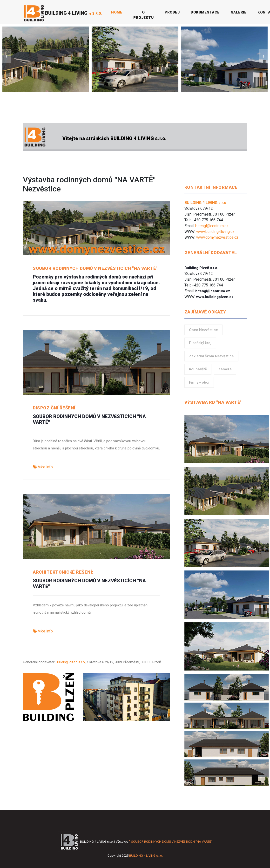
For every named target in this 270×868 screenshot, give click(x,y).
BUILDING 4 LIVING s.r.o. (146, 856)
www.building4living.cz (215, 232)
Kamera (225, 369)
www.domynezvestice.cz (217, 237)
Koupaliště (198, 369)
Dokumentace (205, 12)
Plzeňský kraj (200, 343)
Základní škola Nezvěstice (211, 356)
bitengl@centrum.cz (212, 226)
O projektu (143, 15)
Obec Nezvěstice (203, 330)
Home (118, 12)
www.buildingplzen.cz (215, 297)
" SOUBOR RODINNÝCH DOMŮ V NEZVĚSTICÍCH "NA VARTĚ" (171, 842)
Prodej (172, 12)
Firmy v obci (199, 382)
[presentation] (7, 56)
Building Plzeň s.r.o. (71, 662)
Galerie (239, 12)
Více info (43, 467)
